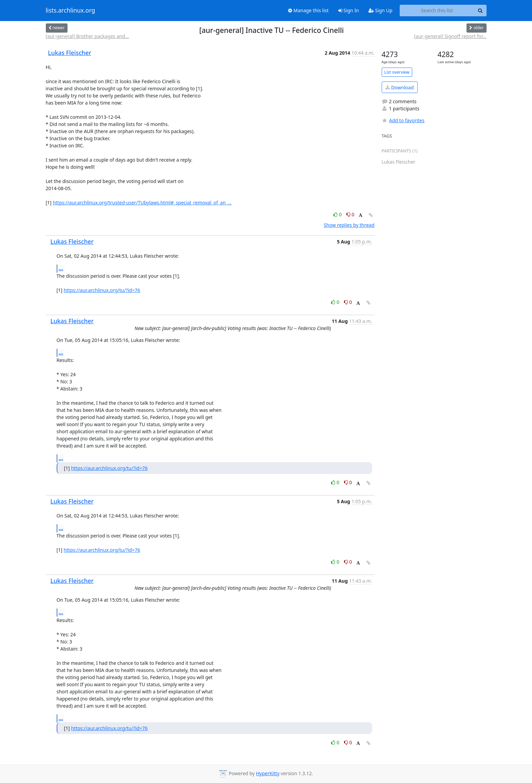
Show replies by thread (349, 225)
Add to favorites (403, 120)
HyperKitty (268, 773)
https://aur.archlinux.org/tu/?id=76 (102, 290)
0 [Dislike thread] (350, 214)
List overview (397, 72)
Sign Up (381, 10)
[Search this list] (437, 11)
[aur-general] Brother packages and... (88, 36)
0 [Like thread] (338, 214)
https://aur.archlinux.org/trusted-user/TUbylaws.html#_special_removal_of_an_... (142, 203)
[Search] (480, 11)
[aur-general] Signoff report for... (450, 36)
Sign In (349, 10)
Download (400, 87)
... (61, 268)
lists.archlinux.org (71, 11)
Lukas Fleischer (70, 53)
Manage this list (308, 10)
